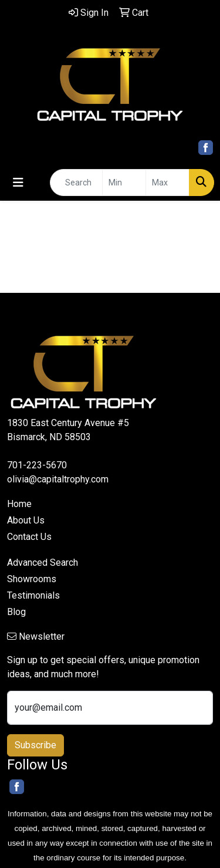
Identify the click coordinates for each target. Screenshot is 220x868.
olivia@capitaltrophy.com (58, 479)
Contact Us (29, 537)
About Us (26, 520)
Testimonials (33, 595)
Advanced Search (43, 563)
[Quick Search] (76, 183)
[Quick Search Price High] (167, 183)
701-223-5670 (37, 465)
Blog (16, 612)
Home (19, 504)
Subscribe (35, 745)
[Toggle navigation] (18, 183)
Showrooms (32, 579)
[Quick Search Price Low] (124, 183)
